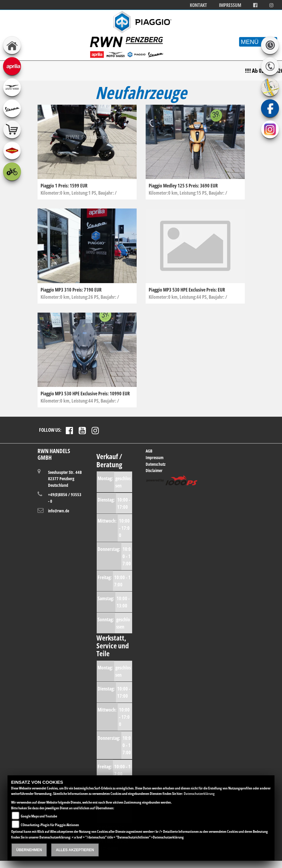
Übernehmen (29, 850)
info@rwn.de (59, 511)
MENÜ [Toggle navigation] (258, 42)
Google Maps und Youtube (39, 816)
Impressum (230, 5)
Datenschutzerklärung (199, 794)
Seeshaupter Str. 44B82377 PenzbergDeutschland (65, 479)
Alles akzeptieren (75, 850)
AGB (149, 451)
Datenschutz (156, 464)
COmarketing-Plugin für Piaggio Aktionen (50, 825)
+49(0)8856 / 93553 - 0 (65, 498)
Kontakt (198, 5)
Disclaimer (154, 470)
